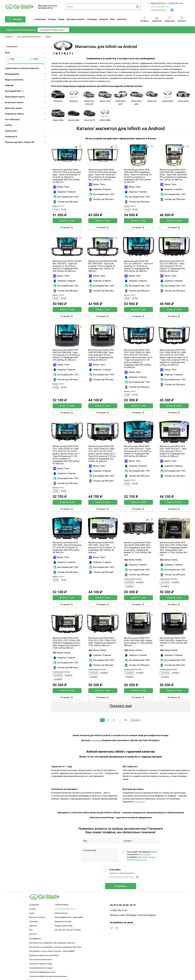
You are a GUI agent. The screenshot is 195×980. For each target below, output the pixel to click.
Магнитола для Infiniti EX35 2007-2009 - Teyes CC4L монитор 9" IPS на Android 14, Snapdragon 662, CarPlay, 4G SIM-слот (102, 548)
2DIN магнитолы (61, 913)
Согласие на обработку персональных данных (48, 976)
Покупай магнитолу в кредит (41, 968)
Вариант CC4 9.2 (58, 206)
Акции (61, 19)
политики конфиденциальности (141, 858)
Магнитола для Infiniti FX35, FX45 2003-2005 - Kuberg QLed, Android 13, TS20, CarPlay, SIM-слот (174, 642)
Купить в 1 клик (67, 221)
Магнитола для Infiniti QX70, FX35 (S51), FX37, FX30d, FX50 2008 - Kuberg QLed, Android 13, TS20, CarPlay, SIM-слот (102, 642)
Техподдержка (35, 939)
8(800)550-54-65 (157, 3)
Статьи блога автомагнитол (41, 960)
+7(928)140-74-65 (175, 3)
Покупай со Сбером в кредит (41, 964)
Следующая (135, 720)
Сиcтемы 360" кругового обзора (68, 930)
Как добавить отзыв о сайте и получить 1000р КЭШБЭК (52, 951)
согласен (144, 854)
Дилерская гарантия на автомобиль (44, 955)
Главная (9, 37)
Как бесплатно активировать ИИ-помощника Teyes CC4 (52, 943)
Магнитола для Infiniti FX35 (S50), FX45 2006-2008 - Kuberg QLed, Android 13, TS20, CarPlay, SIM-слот (138, 642)
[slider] (8, 63)
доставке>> (140, 802)
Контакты (122, 19)
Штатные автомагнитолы (29, 37)
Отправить (121, 886)
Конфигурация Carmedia (133, 579)
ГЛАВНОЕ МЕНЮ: (62, 905)
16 (125, 720)
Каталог (15, 19)
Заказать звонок (159, 10)
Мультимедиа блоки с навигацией (69, 917)
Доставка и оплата (76, 19)
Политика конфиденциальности (42, 972)
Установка (92, 19)
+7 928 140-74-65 (119, 910)
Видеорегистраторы (63, 922)
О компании (40, 19)
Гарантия (104, 19)
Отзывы (52, 19)
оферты (141, 857)
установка (96, 740)
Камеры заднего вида (64, 926)
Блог (113, 19)
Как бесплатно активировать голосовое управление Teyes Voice (55, 947)
